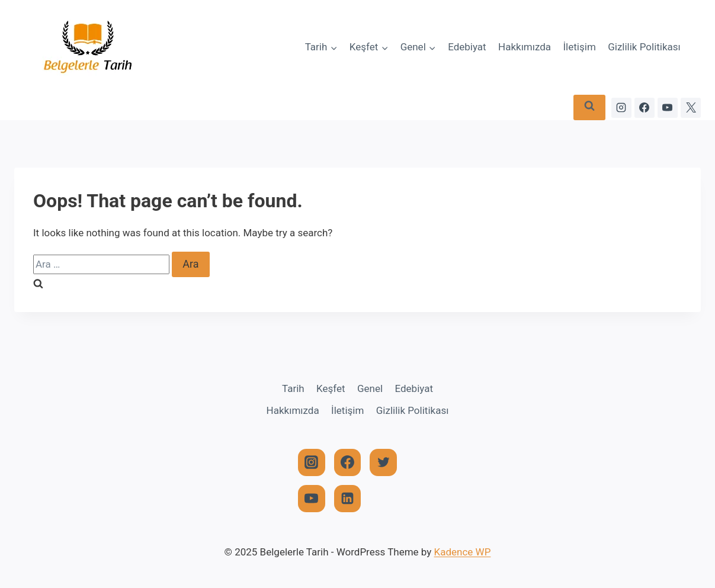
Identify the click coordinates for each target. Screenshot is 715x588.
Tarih (293, 388)
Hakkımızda (525, 47)
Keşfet (331, 388)
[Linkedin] (348, 499)
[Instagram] (621, 108)
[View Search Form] (589, 107)
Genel (370, 388)
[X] (691, 108)
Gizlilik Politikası (644, 47)
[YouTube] (668, 108)
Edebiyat (467, 47)
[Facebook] (645, 108)
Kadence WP (463, 552)
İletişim (580, 47)
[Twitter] (383, 462)
